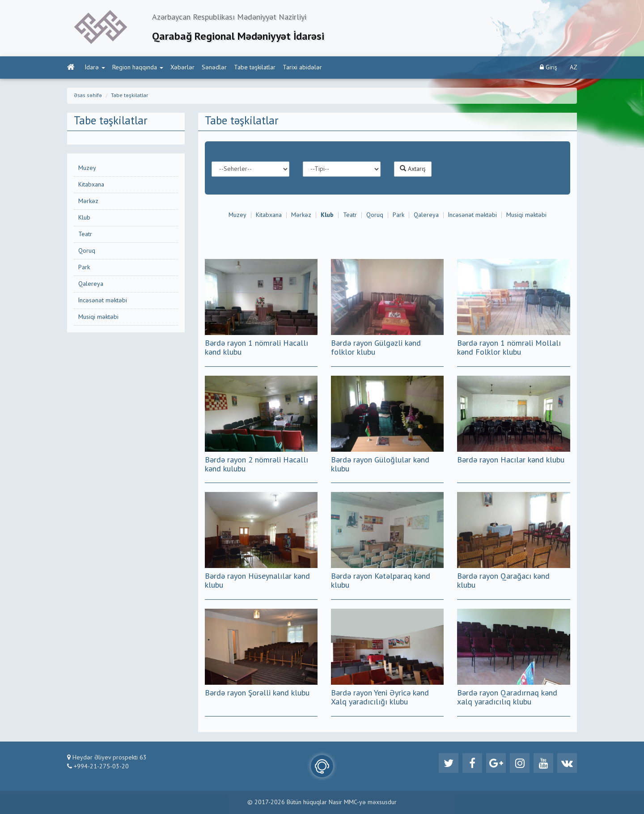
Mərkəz (88, 201)
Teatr (85, 234)
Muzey (87, 168)
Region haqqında (138, 68)
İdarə (95, 68)
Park (84, 267)
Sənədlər (214, 68)
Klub (84, 218)
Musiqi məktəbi (98, 317)
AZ (574, 68)
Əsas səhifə (88, 96)
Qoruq (87, 251)
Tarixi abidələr (302, 68)
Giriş (549, 67)
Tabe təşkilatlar (255, 68)
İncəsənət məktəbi (103, 301)
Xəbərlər (182, 68)
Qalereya (91, 284)
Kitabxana (91, 185)
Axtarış (413, 169)
